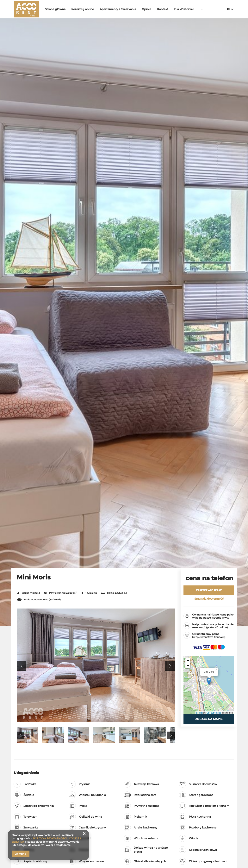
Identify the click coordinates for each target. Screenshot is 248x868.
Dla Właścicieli (184, 9)
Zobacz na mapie (209, 719)
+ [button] (188, 661)
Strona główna (55, 9)
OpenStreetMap (214, 713)
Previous (22, 666)
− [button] (188, 666)
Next (170, 666)
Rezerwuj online (83, 9)
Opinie (147, 9)
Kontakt (163, 9)
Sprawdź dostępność (209, 599)
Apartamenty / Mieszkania (118, 9)
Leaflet (199, 713)
